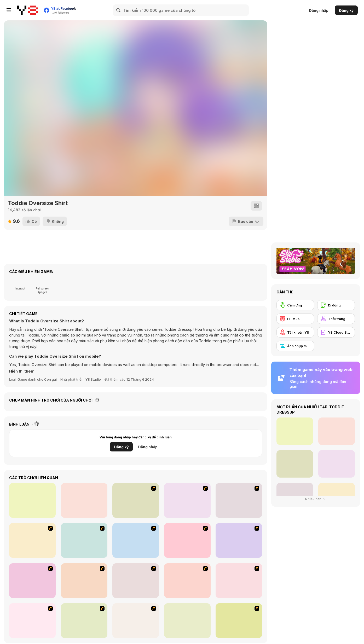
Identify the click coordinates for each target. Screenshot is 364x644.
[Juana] (187, 581)
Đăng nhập (319, 10)
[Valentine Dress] (136, 500)
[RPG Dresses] (32, 581)
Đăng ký (346, 10)
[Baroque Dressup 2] (84, 540)
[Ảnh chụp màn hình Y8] (295, 346)
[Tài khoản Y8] (295, 332)
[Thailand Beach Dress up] (32, 540)
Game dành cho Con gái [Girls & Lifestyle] (37, 379)
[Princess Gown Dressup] (187, 540)
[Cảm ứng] (295, 305)
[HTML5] (295, 319)
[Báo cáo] (246, 221)
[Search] (119, 10)
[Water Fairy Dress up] (187, 500)
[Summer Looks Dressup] (136, 581)
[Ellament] (32, 621)
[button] (22, 371)
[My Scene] (136, 540)
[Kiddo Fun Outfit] (84, 500)
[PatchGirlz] (187, 621)
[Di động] (336, 305)
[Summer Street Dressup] (239, 540)
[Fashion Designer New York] (84, 621)
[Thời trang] (336, 319)
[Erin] (84, 581)
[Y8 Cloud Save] (336, 332)
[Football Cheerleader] (239, 581)
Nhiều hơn (316, 499)
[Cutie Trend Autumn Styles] (239, 621)
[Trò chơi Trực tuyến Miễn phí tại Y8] (27, 10)
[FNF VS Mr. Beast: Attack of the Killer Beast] (32, 500)
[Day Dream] (136, 621)
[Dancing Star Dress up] (239, 500)
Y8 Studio (93, 379)
